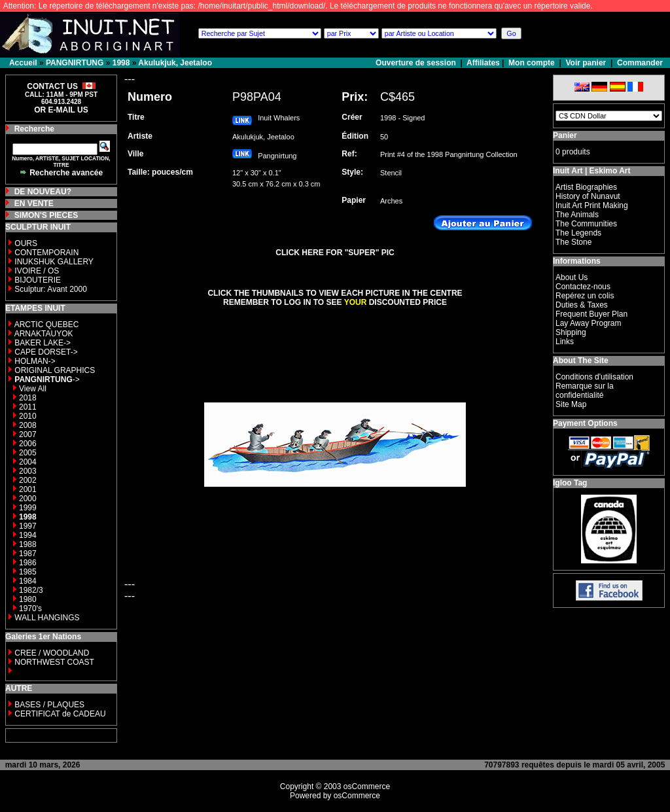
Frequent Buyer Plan (591, 314)
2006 (28, 444)
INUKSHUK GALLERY (54, 262)
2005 (28, 453)
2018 (28, 398)
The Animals (577, 215)
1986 (28, 563)
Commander (640, 63)
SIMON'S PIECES (46, 215)
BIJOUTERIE (38, 280)
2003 (28, 471)
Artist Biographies (586, 187)
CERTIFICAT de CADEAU (60, 714)
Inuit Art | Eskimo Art (591, 171)
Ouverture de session (417, 63)
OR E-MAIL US (61, 110)
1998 (121, 63)
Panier (565, 135)
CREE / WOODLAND (51, 653)
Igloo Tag (570, 483)
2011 (28, 407)
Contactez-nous (583, 287)
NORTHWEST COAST (53, 662)
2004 (28, 462)
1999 (28, 508)
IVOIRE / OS (37, 271)
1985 (28, 572)
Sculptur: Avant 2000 (51, 289)
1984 (28, 581)
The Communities (586, 224)
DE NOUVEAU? (43, 192)
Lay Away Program (589, 323)
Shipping (571, 332)
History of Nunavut (588, 196)
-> (47, 380)
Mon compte (532, 63)
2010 (28, 416)
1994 (28, 535)
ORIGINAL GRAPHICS (55, 370)
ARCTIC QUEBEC (47, 325)
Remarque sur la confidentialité (585, 391)
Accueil (23, 63)
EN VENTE (34, 203)
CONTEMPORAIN (46, 253)
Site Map (571, 404)
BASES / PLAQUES (49, 705)
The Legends (578, 233)
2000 (28, 499)
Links (565, 342)
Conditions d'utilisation (594, 377)
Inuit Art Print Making (592, 205)
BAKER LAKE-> (43, 343)
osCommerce (367, 786)
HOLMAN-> (35, 361)
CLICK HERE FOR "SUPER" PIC (335, 253)
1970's (30, 609)
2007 (28, 434)
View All (33, 389)
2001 (28, 489)
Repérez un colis (585, 296)
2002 (28, 480)
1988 (28, 544)
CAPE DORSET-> (46, 352)
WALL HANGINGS (47, 618)
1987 (28, 554)
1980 (28, 599)
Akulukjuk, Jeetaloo (175, 63)
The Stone (573, 242)
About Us (572, 277)
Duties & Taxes (582, 305)
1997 (28, 526)
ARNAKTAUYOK (44, 334)
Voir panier (586, 63)
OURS (26, 243)
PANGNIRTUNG (75, 63)
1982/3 (31, 590)
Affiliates (483, 63)
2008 (28, 425)
